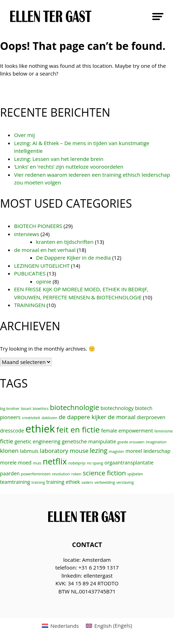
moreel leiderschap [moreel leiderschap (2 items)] (148, 451)
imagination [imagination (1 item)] (156, 442)
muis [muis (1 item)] (37, 463)
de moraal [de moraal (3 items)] (121, 417)
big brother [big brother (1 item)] (10, 409)
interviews (27, 234)
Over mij (24, 135)
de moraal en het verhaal (45, 250)
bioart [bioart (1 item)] (26, 409)
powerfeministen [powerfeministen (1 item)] (36, 474)
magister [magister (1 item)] (117, 451)
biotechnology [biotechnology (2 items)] (117, 408)
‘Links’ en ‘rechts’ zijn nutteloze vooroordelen (69, 167)
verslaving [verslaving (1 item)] (125, 482)
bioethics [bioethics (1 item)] (41, 409)
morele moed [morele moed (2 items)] (16, 463)
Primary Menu (158, 17)
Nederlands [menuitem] (65, 626)
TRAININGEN (30, 305)
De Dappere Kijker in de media (74, 258)
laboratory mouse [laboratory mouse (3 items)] (64, 451)
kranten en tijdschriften (65, 242)
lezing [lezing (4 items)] (98, 450)
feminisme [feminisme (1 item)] (163, 431)
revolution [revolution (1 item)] (61, 474)
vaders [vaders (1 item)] (87, 482)
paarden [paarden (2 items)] (10, 473)
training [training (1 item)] (38, 482)
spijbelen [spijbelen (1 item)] (135, 474)
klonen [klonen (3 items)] (9, 451)
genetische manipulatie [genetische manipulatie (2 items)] (89, 441)
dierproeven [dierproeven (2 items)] (151, 417)
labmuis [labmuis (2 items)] (29, 451)
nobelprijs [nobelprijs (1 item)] (77, 463)
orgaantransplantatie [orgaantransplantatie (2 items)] (129, 463)
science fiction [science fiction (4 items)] (104, 473)
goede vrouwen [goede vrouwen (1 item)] (131, 442)
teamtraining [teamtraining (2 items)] (15, 482)
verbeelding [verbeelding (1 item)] (105, 482)
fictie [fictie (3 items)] (7, 441)
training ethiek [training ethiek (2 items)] (63, 482)
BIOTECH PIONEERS (38, 226)
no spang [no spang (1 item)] (95, 463)
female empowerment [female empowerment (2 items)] (127, 431)
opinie (44, 281)
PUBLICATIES (30, 273)
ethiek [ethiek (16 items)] (40, 429)
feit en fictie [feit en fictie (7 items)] (78, 430)
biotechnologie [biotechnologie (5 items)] (75, 407)
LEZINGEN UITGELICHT (42, 266)
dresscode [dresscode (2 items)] (12, 431)
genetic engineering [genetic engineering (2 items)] (37, 441)
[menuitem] (60, 626)
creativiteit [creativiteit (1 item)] (31, 418)
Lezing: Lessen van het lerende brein (59, 159)
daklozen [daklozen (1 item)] (49, 418)
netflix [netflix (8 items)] (55, 461)
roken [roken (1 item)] (76, 474)
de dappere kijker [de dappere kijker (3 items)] (83, 417)
